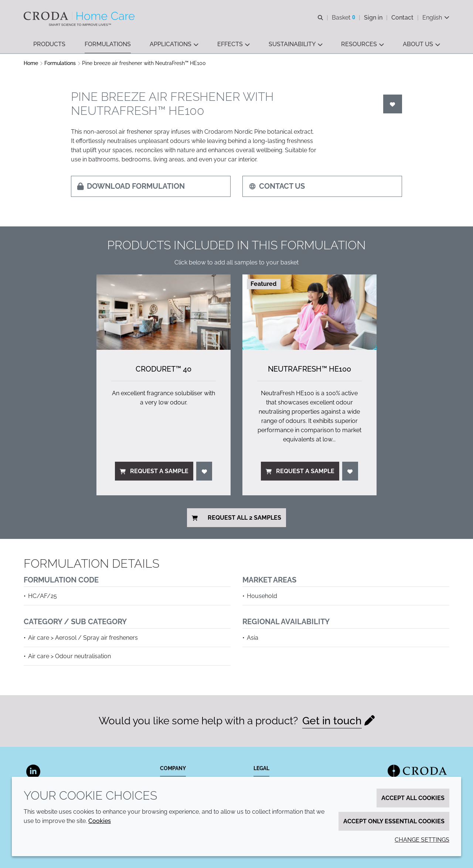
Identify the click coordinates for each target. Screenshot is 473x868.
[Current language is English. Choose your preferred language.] (436, 18)
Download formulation (131, 186)
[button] (49, 45)
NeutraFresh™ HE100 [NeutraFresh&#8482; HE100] (309, 369)
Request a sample (154, 471)
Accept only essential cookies (394, 821)
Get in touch (332, 721)
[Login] (393, 104)
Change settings (422, 840)
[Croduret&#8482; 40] (164, 312)
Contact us (277, 186)
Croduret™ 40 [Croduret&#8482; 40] (164, 369)
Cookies (100, 821)
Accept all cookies (413, 798)
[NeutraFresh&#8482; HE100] (309, 312)
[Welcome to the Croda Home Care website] (80, 16)
